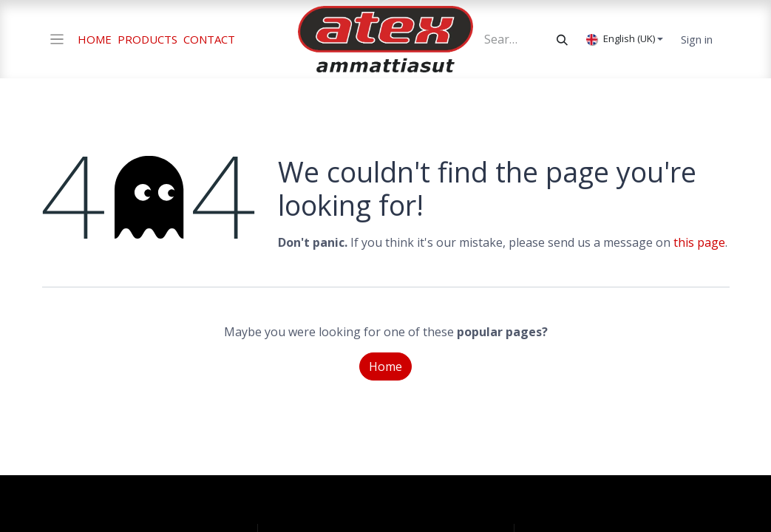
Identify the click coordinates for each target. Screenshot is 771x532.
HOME (95, 39)
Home (385, 366)
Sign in (697, 39)
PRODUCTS (147, 39)
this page (699, 242)
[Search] (562, 39)
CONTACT (209, 39)
